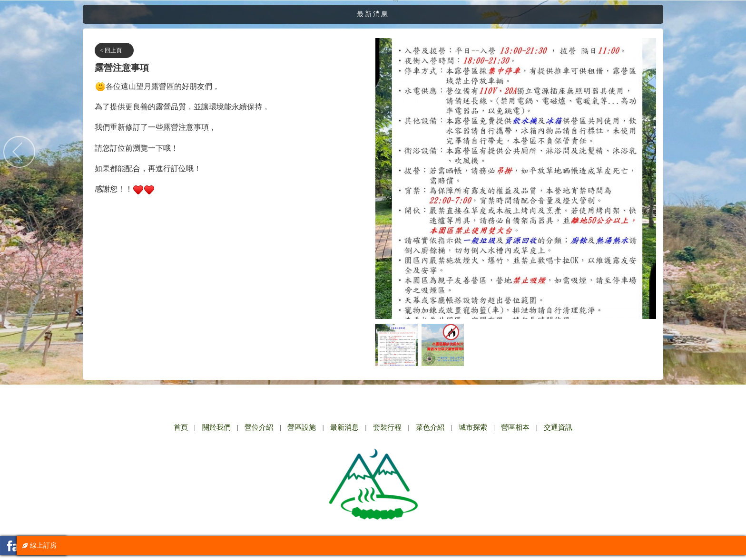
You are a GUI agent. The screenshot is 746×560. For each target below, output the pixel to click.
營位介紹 (259, 427)
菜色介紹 (430, 427)
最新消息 (344, 427)
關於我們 (216, 427)
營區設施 (302, 427)
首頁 (181, 427)
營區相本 (515, 427)
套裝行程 (387, 427)
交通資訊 (558, 427)
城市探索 (473, 427)
